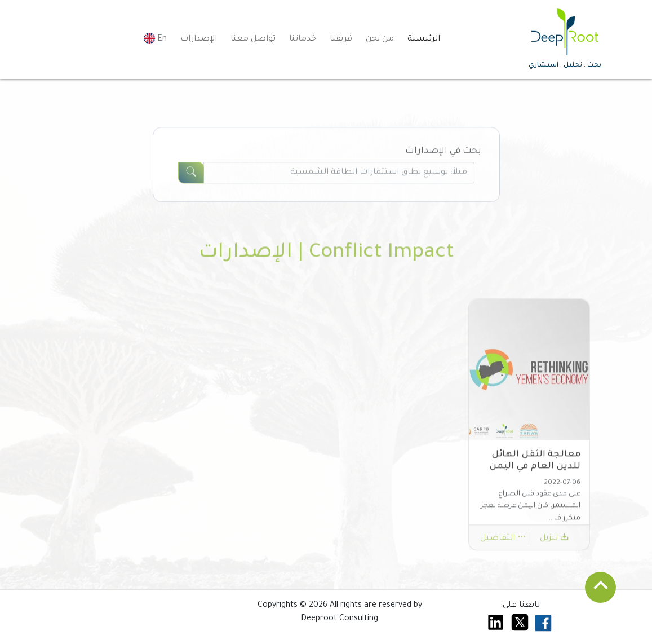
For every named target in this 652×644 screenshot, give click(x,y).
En (155, 38)
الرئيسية (424, 39)
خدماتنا (303, 39)
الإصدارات (199, 39)
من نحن (380, 39)
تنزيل (555, 542)
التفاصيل (503, 542)
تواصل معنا (253, 39)
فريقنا (341, 39)
